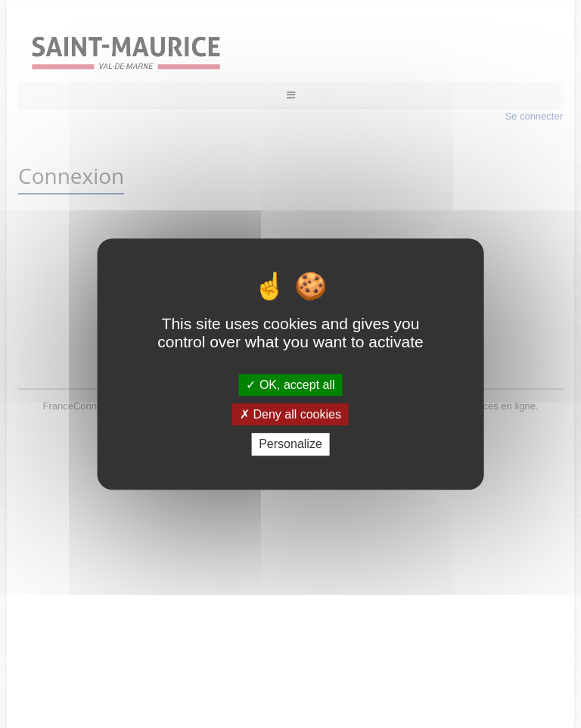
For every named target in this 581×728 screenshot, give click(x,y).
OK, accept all (290, 385)
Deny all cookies (290, 414)
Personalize (290, 445)
